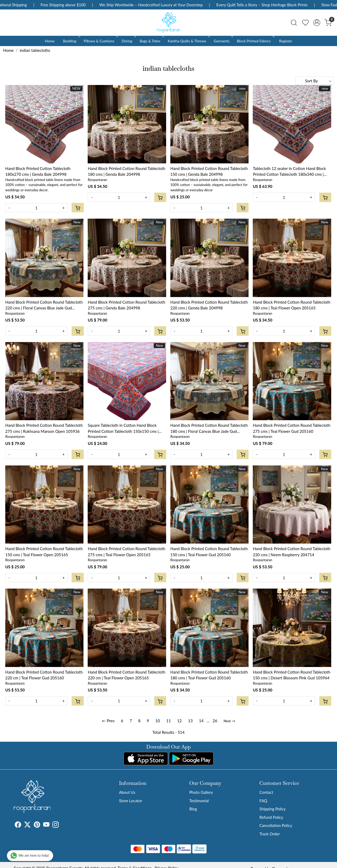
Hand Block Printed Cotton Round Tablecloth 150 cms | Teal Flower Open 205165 (44, 552)
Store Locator (131, 801)
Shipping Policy (272, 809)
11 (168, 721)
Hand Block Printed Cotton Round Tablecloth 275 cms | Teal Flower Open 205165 (126, 552)
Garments (223, 41)
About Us (127, 792)
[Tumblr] (62, 825)
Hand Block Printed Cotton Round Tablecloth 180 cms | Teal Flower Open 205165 (291, 305)
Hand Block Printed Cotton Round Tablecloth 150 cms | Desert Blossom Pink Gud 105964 (291, 675)
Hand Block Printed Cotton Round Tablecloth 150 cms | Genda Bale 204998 (209, 171)
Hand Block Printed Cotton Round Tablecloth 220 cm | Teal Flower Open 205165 (126, 675)
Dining (128, 41)
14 (201, 721)
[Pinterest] (37, 825)
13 (190, 721)
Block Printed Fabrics (255, 41)
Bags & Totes (151, 41)
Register (286, 41)
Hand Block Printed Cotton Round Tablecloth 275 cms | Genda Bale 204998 (126, 305)
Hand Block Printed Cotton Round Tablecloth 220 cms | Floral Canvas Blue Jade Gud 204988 (44, 305)
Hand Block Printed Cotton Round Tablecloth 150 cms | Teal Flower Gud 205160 (209, 552)
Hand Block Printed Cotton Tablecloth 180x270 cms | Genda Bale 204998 (38, 171)
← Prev (108, 721)
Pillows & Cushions (100, 41)
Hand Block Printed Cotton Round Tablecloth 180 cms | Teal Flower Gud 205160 (209, 675)
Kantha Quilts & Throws (188, 41)
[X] (27, 825)
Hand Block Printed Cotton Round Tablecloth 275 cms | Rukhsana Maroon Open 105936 (44, 428)
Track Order (269, 834)
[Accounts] (317, 23)
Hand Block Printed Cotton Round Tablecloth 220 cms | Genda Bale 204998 (209, 305)
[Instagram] (56, 825)
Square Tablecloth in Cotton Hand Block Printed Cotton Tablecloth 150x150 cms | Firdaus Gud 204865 (123, 428)
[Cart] (78, 208)
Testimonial (199, 801)
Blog (193, 809)
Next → (229, 721)
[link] (294, 23)
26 (215, 721)
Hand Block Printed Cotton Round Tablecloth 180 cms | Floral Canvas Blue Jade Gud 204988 (209, 428)
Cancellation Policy (276, 825)
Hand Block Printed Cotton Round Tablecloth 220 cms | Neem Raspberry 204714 (291, 552)
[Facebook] (18, 825)
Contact (266, 792)
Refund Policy (271, 817)
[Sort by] (315, 81)
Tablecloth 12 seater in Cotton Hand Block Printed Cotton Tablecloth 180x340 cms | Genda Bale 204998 (289, 172)
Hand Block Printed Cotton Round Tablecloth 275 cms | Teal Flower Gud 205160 (291, 428)
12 (179, 721)
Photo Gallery (201, 792)
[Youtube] (46, 825)
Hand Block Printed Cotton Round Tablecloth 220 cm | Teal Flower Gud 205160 (44, 675)
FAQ (263, 801)
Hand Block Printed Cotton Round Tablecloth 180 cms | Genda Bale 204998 (126, 171)
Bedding (71, 41)
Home (50, 41)
